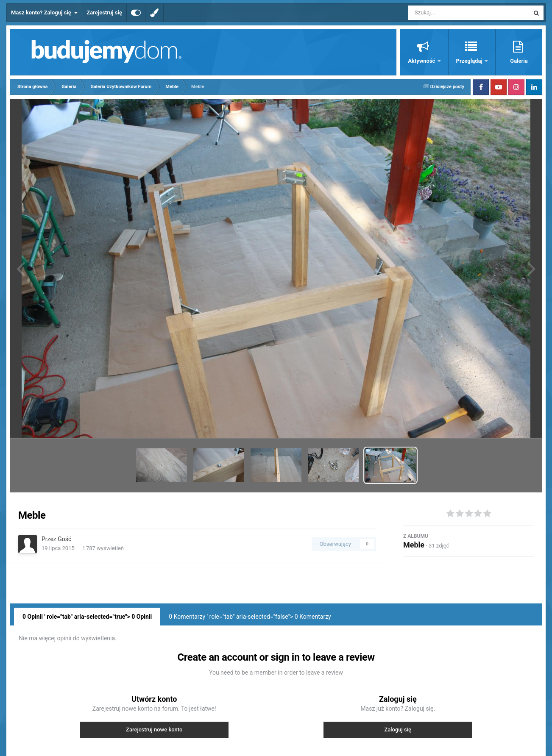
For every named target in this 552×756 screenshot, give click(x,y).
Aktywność (422, 61)
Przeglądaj (470, 61)
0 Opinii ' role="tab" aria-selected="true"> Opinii (87, 617)
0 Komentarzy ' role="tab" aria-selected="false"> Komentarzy (250, 617)
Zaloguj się (398, 730)
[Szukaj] (449, 13)
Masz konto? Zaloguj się (44, 13)
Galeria (519, 61)
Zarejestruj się (104, 13)
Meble (414, 545)
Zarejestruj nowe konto (154, 730)
